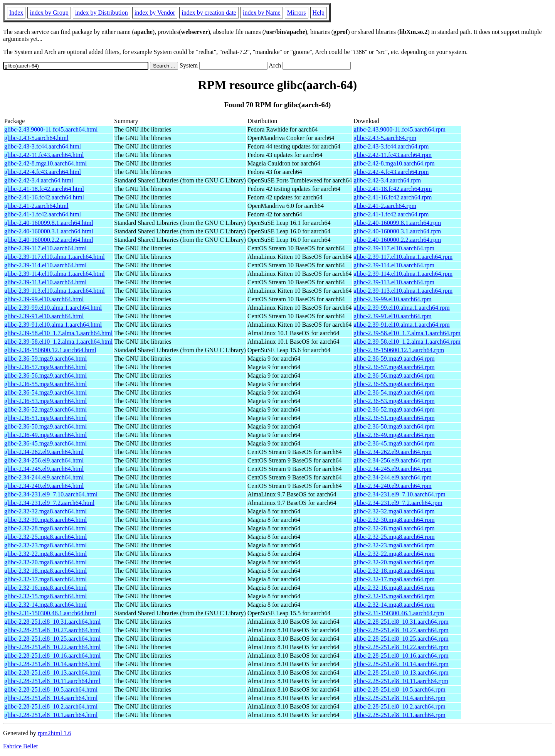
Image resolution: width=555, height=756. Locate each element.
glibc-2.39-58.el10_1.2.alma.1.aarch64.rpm (407, 342)
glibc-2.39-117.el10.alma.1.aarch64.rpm (403, 257)
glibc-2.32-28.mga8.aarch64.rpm (394, 528)
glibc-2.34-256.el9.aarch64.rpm (393, 460)
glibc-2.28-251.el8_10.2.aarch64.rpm (399, 706)
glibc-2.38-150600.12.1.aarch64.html (50, 350)
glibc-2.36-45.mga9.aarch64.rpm (394, 443)
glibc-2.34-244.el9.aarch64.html (44, 477)
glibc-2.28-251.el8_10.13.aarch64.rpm (401, 672)
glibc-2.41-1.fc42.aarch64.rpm (391, 214)
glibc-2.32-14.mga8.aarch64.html (45, 605)
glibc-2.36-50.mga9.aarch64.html (45, 426)
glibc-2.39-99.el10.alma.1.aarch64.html (53, 308)
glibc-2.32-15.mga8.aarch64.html (45, 596)
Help (319, 13)
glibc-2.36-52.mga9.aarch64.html (45, 409)
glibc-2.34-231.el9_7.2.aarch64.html (49, 503)
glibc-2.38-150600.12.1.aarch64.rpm (399, 350)
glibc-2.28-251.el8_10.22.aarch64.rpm (401, 647)
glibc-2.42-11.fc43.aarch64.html (44, 155)
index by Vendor (155, 13)
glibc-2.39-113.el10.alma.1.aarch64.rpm (403, 291)
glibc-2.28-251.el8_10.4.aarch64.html (51, 698)
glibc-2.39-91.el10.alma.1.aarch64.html (53, 325)
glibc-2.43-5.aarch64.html (36, 138)
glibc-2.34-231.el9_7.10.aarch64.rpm (399, 494)
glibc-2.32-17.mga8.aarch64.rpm (394, 579)
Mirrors (297, 13)
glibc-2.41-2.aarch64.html (36, 206)
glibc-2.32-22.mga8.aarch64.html (45, 554)
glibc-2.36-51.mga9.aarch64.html (45, 418)
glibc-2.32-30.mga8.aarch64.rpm (394, 520)
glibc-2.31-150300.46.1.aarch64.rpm (399, 613)
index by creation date (209, 13)
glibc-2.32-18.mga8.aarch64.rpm (394, 571)
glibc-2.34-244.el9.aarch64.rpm (393, 477)
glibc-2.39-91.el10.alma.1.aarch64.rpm (402, 325)
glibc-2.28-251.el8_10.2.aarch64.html (51, 706)
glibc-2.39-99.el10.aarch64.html (44, 299)
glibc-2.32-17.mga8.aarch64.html (45, 579)
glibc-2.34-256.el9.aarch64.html (44, 460)
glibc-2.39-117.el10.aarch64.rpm (394, 248)
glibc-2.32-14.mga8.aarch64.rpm (394, 605)
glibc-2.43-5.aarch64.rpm (385, 138)
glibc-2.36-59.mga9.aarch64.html (45, 359)
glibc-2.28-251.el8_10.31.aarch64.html (52, 622)
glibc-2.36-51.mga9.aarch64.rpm (394, 418)
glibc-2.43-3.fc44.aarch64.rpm (391, 146)
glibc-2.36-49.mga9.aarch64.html (45, 435)
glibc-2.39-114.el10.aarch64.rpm (394, 265)
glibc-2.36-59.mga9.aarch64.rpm (394, 359)
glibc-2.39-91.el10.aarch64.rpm (393, 316)
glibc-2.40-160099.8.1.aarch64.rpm (397, 223)
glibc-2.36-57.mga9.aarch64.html (45, 367)
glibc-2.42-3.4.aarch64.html (39, 180)
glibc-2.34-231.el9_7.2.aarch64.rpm (398, 503)
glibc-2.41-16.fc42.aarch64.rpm (393, 197)
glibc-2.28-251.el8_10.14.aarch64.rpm (401, 664)
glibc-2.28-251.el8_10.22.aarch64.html (52, 647)
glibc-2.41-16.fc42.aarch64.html (44, 197)
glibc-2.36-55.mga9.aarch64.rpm (394, 384)
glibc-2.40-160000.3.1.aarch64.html (49, 231)
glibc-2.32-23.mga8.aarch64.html (45, 545)
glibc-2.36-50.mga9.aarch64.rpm (394, 426)
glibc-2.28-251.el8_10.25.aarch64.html (52, 639)
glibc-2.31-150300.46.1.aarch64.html (50, 613)
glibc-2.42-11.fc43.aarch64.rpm (393, 155)
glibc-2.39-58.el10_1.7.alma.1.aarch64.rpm (407, 333)
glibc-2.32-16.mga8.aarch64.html (45, 588)
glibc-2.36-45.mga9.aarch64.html (45, 443)
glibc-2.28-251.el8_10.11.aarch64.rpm (401, 681)
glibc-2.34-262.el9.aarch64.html (44, 452)
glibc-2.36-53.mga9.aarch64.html (45, 401)
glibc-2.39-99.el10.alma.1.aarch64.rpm (402, 308)
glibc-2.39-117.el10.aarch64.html (45, 248)
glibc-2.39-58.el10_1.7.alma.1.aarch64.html (58, 333)
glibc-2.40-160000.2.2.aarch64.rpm (397, 240)
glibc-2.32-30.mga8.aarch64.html (45, 520)
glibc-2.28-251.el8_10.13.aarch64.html (52, 672)
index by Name (262, 13)
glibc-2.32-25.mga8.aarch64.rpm (394, 537)
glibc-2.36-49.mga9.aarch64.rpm (394, 435)
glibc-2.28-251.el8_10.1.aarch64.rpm (399, 715)
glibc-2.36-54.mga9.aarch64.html (45, 392)
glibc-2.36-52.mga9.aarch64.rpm (394, 409)
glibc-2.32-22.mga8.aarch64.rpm (394, 554)
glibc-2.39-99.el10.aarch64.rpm (393, 299)
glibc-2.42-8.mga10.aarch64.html (45, 163)
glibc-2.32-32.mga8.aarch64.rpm (394, 511)
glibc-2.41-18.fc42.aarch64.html (44, 189)
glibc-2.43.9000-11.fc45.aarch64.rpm (399, 129)
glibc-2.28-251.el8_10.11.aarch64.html (52, 681)
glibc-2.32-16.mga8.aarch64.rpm (394, 588)
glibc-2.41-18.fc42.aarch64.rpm (393, 189)
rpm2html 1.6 (55, 733)
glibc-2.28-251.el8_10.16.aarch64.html (52, 656)
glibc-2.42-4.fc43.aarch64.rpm (391, 172)
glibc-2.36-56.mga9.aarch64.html (45, 375)
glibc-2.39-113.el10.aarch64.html (45, 282)
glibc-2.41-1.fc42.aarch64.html (43, 214)
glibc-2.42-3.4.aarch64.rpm (387, 180)
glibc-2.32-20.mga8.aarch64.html (45, 562)
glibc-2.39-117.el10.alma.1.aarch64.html (55, 257)
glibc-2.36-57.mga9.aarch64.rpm (394, 367)
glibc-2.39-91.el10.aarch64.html (44, 316)
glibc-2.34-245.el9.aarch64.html (44, 469)
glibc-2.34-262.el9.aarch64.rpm (393, 452)
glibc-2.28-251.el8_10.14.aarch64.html (52, 664)
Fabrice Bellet (20, 746)
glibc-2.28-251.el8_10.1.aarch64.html (51, 715)
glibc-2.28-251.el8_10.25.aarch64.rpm (401, 639)
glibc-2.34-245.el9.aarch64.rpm (393, 469)
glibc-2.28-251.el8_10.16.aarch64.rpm (401, 656)
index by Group (49, 13)
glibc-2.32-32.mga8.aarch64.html (45, 511)
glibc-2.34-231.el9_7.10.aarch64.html (51, 494)
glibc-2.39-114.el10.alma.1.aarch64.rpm (403, 274)
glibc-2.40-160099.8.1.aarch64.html (49, 223)
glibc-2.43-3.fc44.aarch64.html (43, 146)
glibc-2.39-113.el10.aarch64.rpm (394, 282)
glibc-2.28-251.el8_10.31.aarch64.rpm (401, 622)
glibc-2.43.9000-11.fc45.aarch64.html (51, 129)
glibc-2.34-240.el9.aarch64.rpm (393, 486)
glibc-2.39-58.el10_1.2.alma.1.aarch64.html (58, 342)
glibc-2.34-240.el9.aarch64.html (44, 486)
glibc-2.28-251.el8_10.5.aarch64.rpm (399, 689)
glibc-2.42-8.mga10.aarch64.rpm (394, 163)
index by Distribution (102, 13)
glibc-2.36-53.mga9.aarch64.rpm (394, 401)
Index (16, 13)
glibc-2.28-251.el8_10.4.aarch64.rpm (399, 698)
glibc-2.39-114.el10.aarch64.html (45, 265)
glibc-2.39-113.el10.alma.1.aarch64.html (55, 291)
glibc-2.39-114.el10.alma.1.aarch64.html (55, 274)
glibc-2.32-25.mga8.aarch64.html (45, 537)
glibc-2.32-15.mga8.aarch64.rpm (394, 596)
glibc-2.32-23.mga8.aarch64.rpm (394, 545)
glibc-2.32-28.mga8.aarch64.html (45, 528)
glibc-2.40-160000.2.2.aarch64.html (49, 240)
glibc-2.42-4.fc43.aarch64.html (43, 172)
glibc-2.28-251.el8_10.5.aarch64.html (51, 689)
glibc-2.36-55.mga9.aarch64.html (45, 384)
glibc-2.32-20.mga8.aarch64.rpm (394, 562)
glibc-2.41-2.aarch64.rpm (385, 206)
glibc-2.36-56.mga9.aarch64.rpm (394, 375)
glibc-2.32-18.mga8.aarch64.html (45, 571)
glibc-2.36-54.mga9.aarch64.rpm (394, 392)
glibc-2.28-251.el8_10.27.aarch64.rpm (401, 630)
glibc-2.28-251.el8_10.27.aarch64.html (52, 630)
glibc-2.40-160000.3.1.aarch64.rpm (397, 231)
